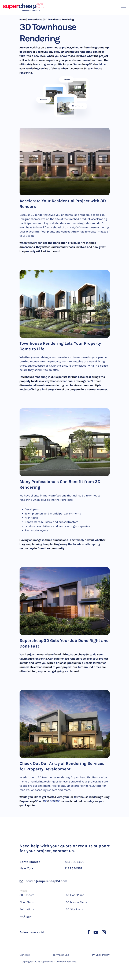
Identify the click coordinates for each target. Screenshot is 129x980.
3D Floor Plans (75, 895)
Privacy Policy (101, 955)
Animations (27, 909)
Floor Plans (27, 902)
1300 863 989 (52, 801)
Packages (26, 916)
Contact (25, 955)
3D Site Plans (74, 909)
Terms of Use (61, 955)
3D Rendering (35, 19)
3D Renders (27, 895)
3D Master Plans (76, 902)
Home (23, 19)
